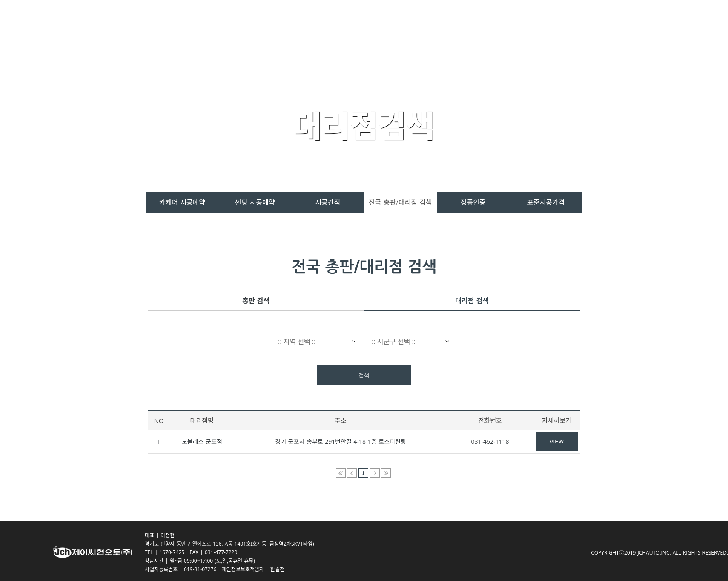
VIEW (557, 442)
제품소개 (398, 26)
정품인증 (473, 202)
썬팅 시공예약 (255, 202)
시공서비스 (449, 26)
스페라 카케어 (343, 26)
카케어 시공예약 (182, 202)
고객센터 (501, 26)
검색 (364, 375)
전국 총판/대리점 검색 (400, 202)
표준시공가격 (546, 202)
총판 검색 (256, 301)
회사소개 (549, 26)
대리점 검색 (472, 301)
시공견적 (328, 202)
